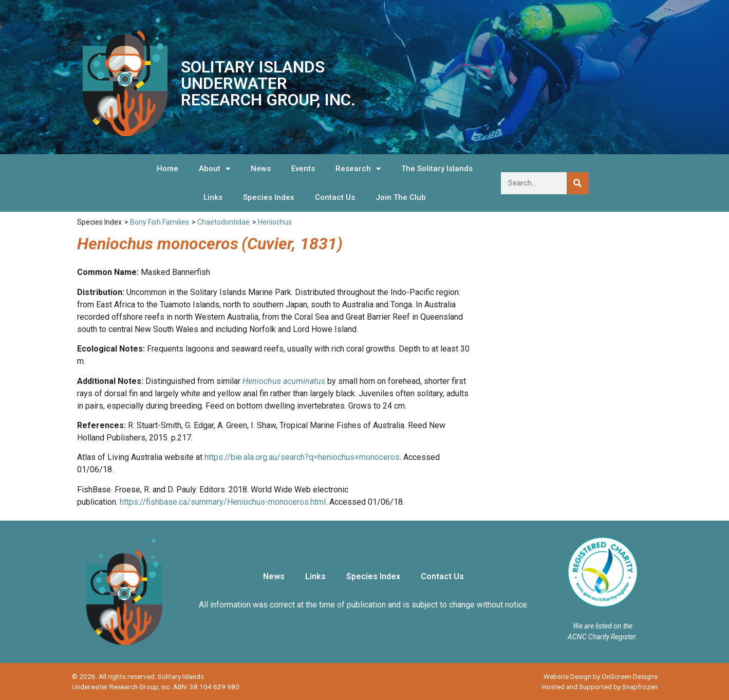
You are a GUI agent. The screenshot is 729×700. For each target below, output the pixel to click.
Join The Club (401, 197)
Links (213, 197)
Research (358, 169)
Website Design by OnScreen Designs (601, 676)
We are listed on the (603, 626)
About (214, 169)
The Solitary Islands (437, 169)
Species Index (269, 197)
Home (167, 169)
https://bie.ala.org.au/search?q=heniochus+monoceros (302, 457)
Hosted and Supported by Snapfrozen (600, 687)
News (261, 169)
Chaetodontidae (223, 222)
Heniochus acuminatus (284, 381)
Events (303, 169)
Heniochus (275, 222)
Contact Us (335, 197)
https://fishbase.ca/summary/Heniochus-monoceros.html (223, 502)
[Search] (578, 183)
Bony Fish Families (160, 222)
